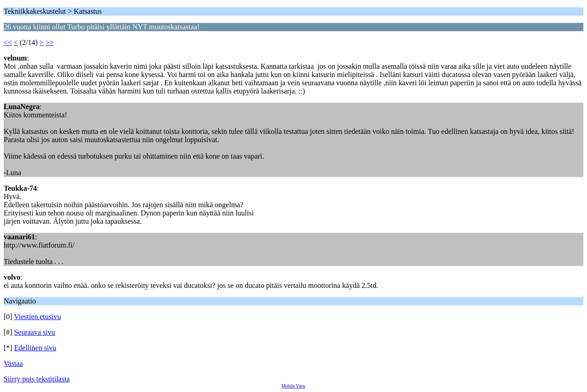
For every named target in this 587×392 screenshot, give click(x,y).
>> (50, 42)
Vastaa (13, 363)
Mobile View (293, 386)
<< (8, 42)
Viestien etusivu (37, 317)
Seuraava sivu (35, 332)
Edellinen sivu (35, 348)
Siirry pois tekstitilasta (37, 379)
